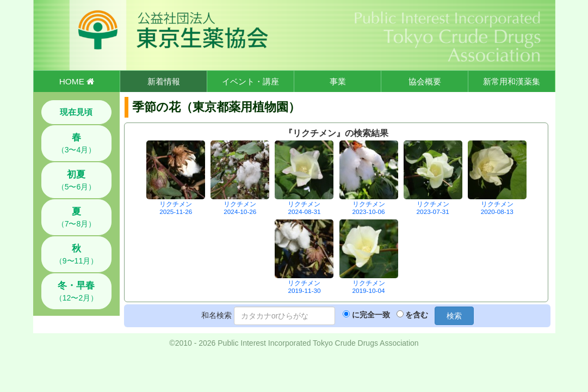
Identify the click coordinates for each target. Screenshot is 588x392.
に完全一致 (371, 315)
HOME (77, 81)
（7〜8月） (77, 217)
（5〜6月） (77, 180)
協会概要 (425, 81)
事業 (338, 81)
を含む (417, 315)
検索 (454, 316)
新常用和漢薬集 (512, 81)
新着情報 (164, 81)
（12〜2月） (76, 291)
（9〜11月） (76, 254)
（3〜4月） (77, 143)
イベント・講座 (250, 81)
